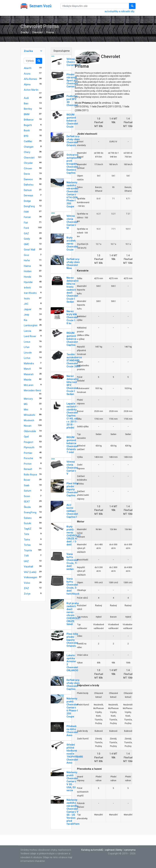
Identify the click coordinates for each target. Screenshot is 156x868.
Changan (29, 147)
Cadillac (28, 141)
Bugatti (28, 125)
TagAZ (28, 529)
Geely (27, 239)
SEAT (27, 501)
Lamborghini (31, 325)
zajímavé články (114, 850)
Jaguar (28, 309)
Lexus (27, 342)
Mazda (27, 380)
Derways (28, 195)
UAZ (26, 561)
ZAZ (26, 588)
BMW (27, 114)
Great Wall (29, 250)
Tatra (27, 539)
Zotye (27, 594)
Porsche (28, 458)
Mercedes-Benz (32, 390)
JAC (26, 304)
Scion (27, 496)
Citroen (28, 168)
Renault (28, 469)
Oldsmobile (30, 431)
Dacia (27, 174)
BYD (26, 136)
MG (26, 404)
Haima (27, 266)
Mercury (28, 399)
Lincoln (28, 353)
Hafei (27, 260)
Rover (27, 480)
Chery (27, 152)
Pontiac (28, 453)
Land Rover (30, 336)
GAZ (26, 233)
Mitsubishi (29, 415)
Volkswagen (30, 577)
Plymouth (29, 447)
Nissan (28, 426)
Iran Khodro (30, 293)
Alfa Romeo (30, 79)
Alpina (27, 84)
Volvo (27, 583)
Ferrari (27, 217)
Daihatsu (29, 185)
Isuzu (27, 298)
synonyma (130, 850)
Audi (26, 98)
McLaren (29, 385)
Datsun (28, 190)
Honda (27, 277)
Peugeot (28, 442)
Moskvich (29, 420)
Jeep (26, 315)
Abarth (28, 68)
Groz (26, 255)
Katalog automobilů (92, 850)
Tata (26, 534)
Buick (27, 130)
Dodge (27, 201)
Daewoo (28, 179)
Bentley (28, 109)
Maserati (29, 374)
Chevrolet (37, 32)
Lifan (27, 347)
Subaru (28, 518)
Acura (27, 74)
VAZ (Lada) (30, 572)
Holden (28, 271)
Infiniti (27, 288)
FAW (26, 212)
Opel (26, 436)
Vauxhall (28, 566)
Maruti (27, 369)
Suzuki (27, 523)
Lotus (27, 358)
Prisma (50, 32)
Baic (26, 103)
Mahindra (29, 363)
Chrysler (28, 163)
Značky (24, 32)
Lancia (27, 331)
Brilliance (29, 120)
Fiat (26, 223)
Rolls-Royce (30, 474)
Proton (28, 464)
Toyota (28, 550)
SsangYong (30, 512)
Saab (27, 485)
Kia (25, 320)
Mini (26, 410)
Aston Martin (31, 90)
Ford (26, 228)
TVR (26, 556)
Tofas (27, 545)
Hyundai (28, 282)
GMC (26, 244)
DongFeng (29, 206)
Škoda (27, 507)
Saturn (27, 491)
